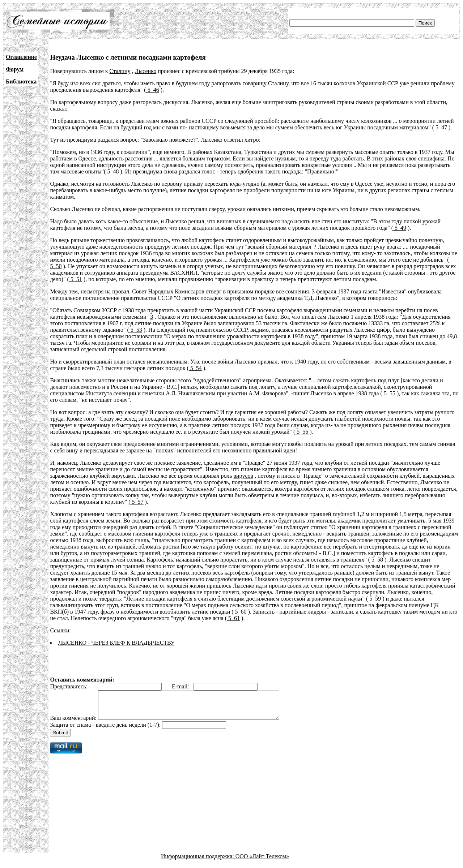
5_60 (240, 612)
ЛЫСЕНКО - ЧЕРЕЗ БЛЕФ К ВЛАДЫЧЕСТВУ (116, 643)
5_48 (112, 171)
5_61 (233, 618)
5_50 (56, 266)
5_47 (441, 127)
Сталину (120, 71)
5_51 (76, 279)
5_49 (400, 228)
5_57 (137, 502)
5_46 (153, 90)
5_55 (389, 393)
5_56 (302, 432)
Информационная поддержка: (198, 862)
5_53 (136, 330)
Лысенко (146, 71)
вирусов (243, 476)
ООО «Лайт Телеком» (262, 862)
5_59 (374, 599)
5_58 (377, 560)
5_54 (195, 368)
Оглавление (21, 57)
